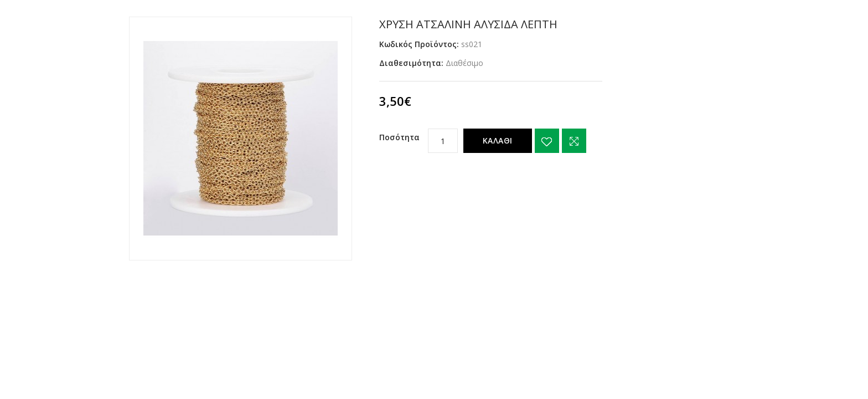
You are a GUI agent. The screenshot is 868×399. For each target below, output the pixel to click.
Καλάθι (498, 140)
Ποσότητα (399, 137)
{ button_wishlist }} (547, 141)
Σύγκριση (574, 141)
